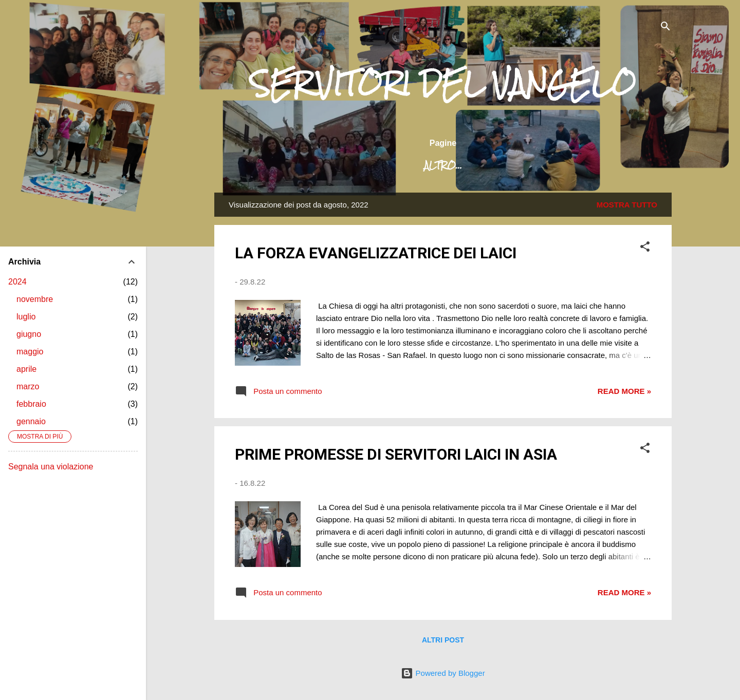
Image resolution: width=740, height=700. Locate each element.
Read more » (624, 391)
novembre (35, 299)
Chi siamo (351, 165)
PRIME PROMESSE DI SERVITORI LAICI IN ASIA (396, 454)
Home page (276, 165)
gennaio (31, 421)
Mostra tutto (627, 205)
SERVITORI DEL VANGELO (443, 84)
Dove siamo (552, 165)
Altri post (443, 640)
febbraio (31, 404)
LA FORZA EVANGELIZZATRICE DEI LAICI (376, 253)
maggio (30, 352)
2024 (17, 282)
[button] (645, 248)
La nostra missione (449, 165)
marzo (28, 386)
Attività (621, 165)
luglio (26, 317)
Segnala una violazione (51, 467)
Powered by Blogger (443, 673)
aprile (26, 369)
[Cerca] (665, 28)
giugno (29, 334)
